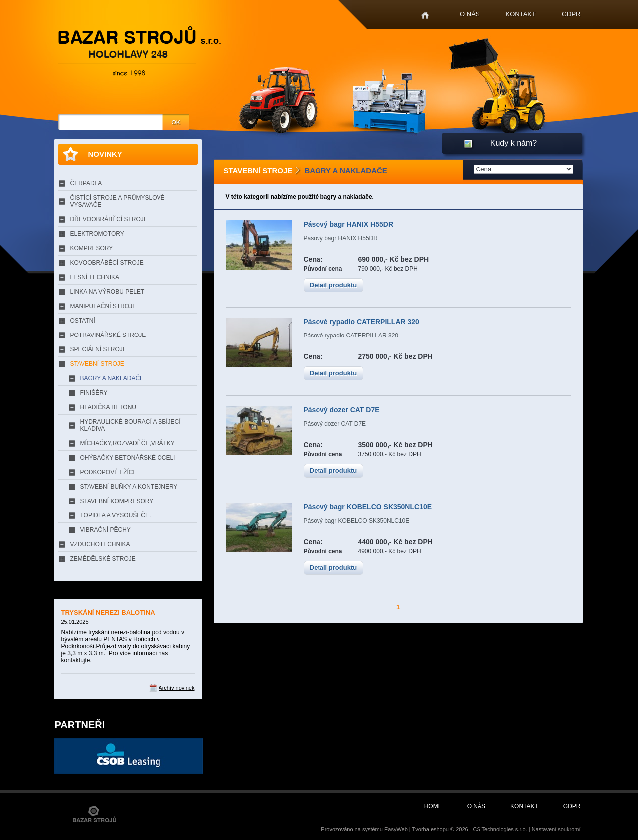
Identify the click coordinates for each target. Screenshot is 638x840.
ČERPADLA (86, 183)
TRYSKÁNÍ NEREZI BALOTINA (108, 612)
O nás (470, 14)
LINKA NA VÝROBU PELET (107, 292)
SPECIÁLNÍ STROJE (98, 349)
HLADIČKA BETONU (108, 407)
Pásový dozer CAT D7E (342, 410)
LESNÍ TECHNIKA (95, 277)
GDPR (571, 14)
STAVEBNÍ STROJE (97, 364)
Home (425, 16)
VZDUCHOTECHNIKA (100, 544)
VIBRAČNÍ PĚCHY (105, 530)
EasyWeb (396, 829)
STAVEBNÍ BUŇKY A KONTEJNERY (129, 487)
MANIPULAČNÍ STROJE (103, 306)
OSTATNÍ (83, 321)
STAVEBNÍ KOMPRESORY (117, 501)
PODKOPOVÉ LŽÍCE (109, 472)
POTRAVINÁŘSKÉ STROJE (108, 335)
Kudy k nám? (514, 143)
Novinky (105, 154)
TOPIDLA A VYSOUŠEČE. (116, 515)
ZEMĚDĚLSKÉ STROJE (103, 559)
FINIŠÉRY (94, 393)
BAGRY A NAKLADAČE (112, 378)
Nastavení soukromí (556, 829)
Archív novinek (176, 688)
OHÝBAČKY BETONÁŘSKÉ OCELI (128, 458)
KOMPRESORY (92, 248)
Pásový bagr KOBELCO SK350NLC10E (368, 507)
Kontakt (521, 14)
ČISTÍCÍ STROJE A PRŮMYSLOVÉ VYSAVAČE (118, 201)
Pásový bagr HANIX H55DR (349, 224)
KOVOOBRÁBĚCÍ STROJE (107, 263)
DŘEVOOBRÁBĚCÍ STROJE (109, 219)
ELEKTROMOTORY (97, 234)
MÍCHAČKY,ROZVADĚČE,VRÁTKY (128, 443)
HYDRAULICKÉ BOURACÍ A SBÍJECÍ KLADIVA (131, 425)
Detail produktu (333, 285)
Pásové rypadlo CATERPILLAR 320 (361, 322)
